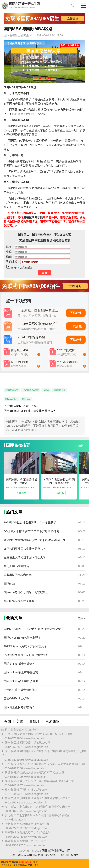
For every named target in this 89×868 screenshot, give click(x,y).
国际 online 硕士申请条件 (19, 664)
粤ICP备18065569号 (66, 855)
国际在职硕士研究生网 (56, 851)
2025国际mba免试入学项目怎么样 (25, 646)
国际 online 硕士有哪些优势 (21, 672)
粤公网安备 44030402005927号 (32, 855)
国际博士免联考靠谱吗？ (19, 707)
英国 (7, 721)
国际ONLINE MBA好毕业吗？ (22, 638)
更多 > (81, 445)
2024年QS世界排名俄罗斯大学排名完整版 (30, 522)
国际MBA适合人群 (25, 406)
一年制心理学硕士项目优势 (20, 690)
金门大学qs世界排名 (16, 566)
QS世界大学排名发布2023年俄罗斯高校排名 (31, 531)
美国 (20, 721)
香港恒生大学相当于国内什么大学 (25, 557)
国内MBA (14, 126)
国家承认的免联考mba (18, 575)
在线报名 (21, 493)
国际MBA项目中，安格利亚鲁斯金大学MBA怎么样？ (36, 629)
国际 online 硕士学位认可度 (21, 681)
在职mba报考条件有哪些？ (20, 601)
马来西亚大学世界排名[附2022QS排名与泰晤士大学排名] (36, 540)
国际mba (9, 584)
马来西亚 (52, 721)
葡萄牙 (34, 721)
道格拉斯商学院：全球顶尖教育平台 (26, 655)
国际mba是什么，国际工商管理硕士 (26, 592)
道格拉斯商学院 (33, 217)
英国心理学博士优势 (16, 699)
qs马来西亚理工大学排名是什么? (34, 411)
